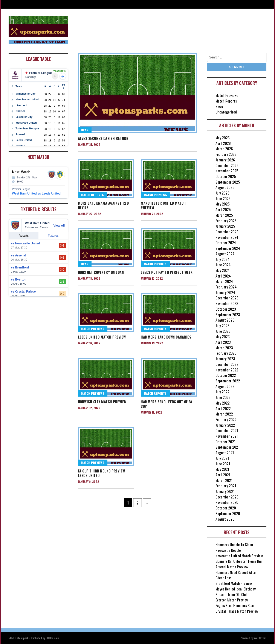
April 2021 (223, 475)
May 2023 (223, 336)
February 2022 (226, 419)
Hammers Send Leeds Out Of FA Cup (166, 404)
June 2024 (223, 265)
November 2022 (227, 370)
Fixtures (53, 236)
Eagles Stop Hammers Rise (235, 605)
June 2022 (223, 397)
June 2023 (223, 331)
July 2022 (222, 392)
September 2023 (228, 314)
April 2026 (223, 143)
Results (24, 236)
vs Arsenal (18, 255)
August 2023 (225, 320)
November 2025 (227, 171)
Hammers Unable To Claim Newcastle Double (234, 547)
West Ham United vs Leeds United (36, 193)
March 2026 (224, 149)
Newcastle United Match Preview (239, 556)
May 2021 (222, 469)
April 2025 (223, 209)
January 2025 (225, 226)
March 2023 (224, 348)
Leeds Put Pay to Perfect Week (167, 272)
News (85, 130)
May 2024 (223, 270)
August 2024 (225, 254)
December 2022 (227, 364)
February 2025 (226, 221)
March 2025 (224, 215)
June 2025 (223, 198)
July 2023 (222, 325)
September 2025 (228, 182)
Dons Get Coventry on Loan (101, 272)
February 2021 (226, 486)
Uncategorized (226, 112)
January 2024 (225, 292)
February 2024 (226, 287)
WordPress (260, 638)
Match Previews (155, 195)
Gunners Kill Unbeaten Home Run (239, 561)
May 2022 (223, 403)
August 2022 (225, 386)
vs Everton (19, 279)
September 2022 (228, 381)
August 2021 (225, 452)
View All (59, 225)
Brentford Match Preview (234, 583)
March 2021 (224, 480)
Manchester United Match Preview (163, 205)
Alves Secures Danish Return (103, 138)
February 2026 (226, 154)
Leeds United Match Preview (102, 337)
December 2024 (227, 232)
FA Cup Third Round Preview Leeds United (102, 473)
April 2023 (223, 342)
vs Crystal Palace (23, 291)
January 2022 (225, 425)
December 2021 (227, 430)
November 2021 (227, 436)
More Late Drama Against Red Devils (103, 205)
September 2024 (228, 248)
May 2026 (223, 138)
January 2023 (225, 359)
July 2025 (222, 193)
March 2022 (224, 414)
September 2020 (228, 513)
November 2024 (227, 237)
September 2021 (228, 447)
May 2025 (223, 204)
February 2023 (226, 353)
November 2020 (227, 502)
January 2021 (225, 491)
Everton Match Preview (232, 600)
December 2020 (227, 497)
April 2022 (223, 408)
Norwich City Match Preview (102, 402)
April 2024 (223, 276)
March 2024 (224, 281)
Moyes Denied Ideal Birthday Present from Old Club (236, 592)
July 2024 (222, 259)
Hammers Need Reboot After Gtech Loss (236, 575)
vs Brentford (20, 267)
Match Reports (92, 195)
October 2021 (225, 442)
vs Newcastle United (25, 243)
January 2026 (225, 160)
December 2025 (227, 165)
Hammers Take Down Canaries (166, 337)
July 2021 (222, 458)
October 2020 (226, 508)
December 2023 (227, 298)
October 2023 (226, 309)
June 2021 (223, 464)
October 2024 (226, 242)
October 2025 (226, 176)
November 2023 (227, 303)
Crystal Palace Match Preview (237, 611)
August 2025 (225, 187)
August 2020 (225, 519)
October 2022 (226, 375)
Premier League (38, 73)
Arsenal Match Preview (232, 567)
